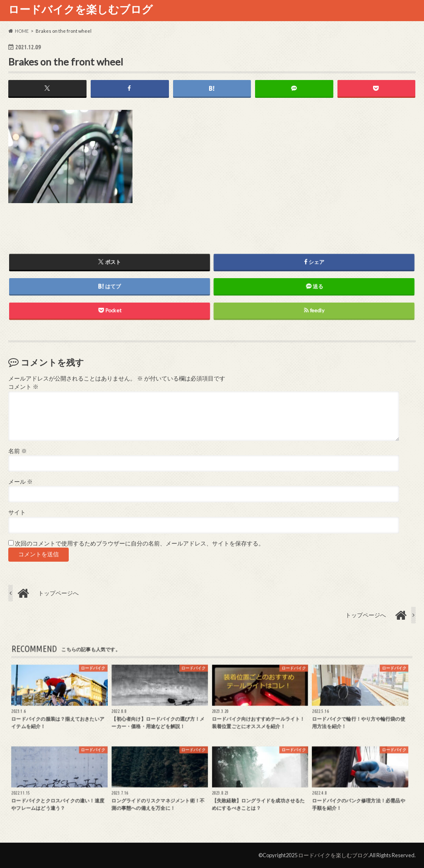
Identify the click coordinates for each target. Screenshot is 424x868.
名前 (18, 451)
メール (20, 482)
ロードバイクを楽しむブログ (81, 9)
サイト (17, 512)
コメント (23, 387)
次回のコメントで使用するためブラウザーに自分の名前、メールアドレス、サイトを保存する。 (140, 543)
